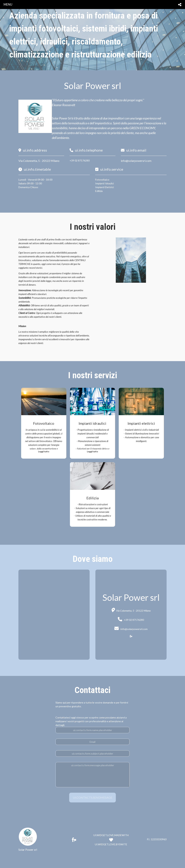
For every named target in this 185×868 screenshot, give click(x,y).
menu (8, 4)
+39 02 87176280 (80, 160)
